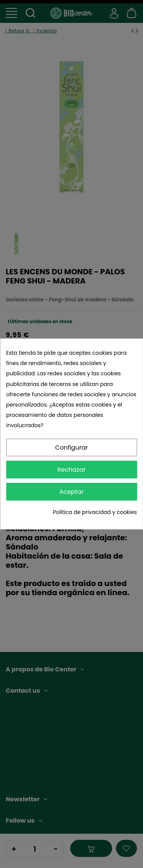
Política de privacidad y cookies (95, 512)
